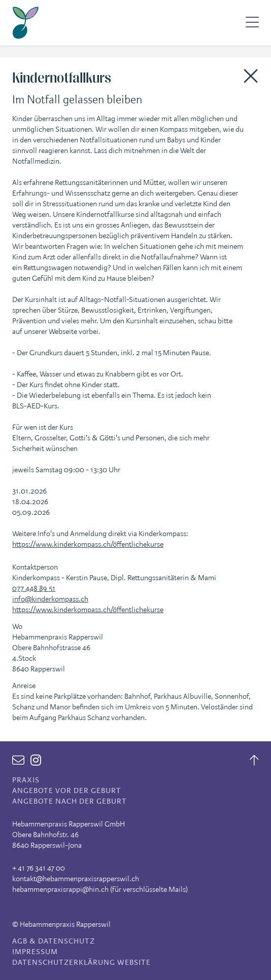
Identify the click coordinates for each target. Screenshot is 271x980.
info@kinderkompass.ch (50, 599)
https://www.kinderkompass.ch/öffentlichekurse (88, 544)
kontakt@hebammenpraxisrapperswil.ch (76, 879)
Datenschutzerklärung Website (81, 963)
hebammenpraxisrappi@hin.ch (60, 890)
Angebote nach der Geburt (70, 801)
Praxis (26, 780)
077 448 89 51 (34, 589)
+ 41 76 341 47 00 (39, 868)
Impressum (35, 952)
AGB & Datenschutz (54, 941)
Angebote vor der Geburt (67, 791)
